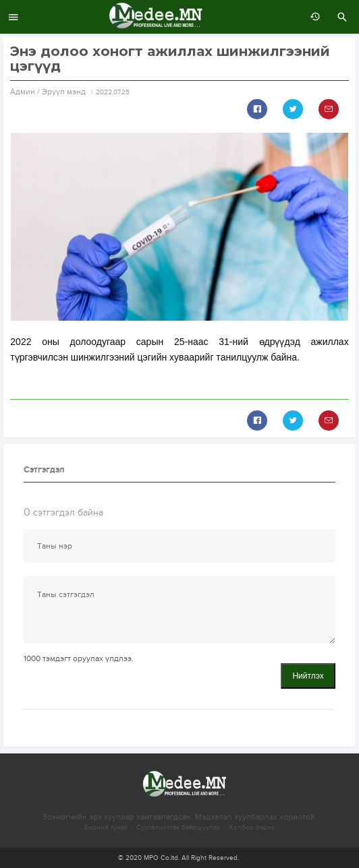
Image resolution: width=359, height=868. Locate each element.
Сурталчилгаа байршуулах (178, 828)
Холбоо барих (252, 828)
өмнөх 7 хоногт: (312, 17)
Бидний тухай (106, 828)
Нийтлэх (308, 676)
